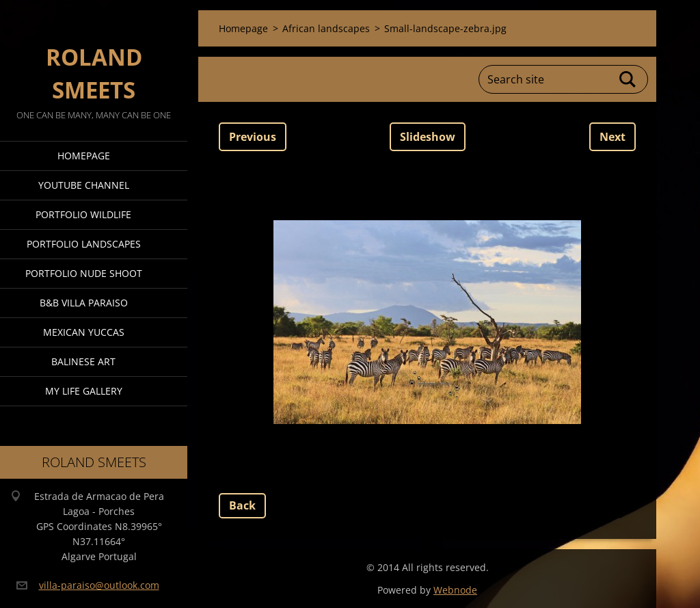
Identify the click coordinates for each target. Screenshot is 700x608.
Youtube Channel (84, 185)
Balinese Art (83, 361)
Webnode (455, 590)
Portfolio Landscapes (84, 244)
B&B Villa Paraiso (84, 303)
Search (628, 79)
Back (242, 505)
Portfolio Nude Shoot (84, 273)
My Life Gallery (84, 391)
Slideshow (428, 137)
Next (612, 137)
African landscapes (326, 28)
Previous (253, 137)
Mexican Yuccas (84, 332)
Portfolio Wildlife (83, 214)
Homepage (84, 156)
